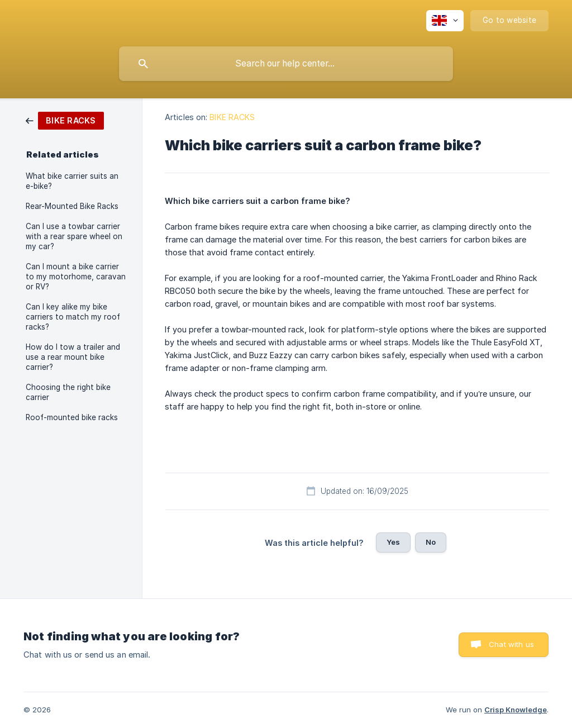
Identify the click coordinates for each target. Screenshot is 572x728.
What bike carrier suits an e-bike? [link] (72, 181)
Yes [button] (393, 542)
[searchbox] (286, 64)
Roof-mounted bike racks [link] (72, 417)
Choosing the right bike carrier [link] (68, 392)
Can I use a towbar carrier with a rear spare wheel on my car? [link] (74, 236)
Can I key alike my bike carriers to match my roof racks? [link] (73, 317)
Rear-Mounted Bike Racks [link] (72, 206)
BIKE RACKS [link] (232, 117)
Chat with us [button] (511, 644)
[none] (445, 21)
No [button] (431, 542)
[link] (65, 120)
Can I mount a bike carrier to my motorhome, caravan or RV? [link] (76, 277)
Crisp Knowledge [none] (516, 710)
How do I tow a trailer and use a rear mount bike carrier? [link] (73, 357)
